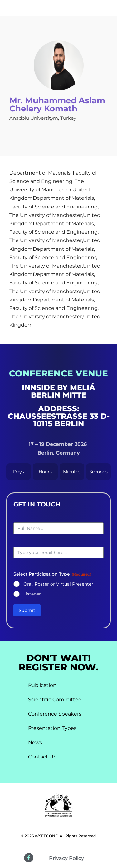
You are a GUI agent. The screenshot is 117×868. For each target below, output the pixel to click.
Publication (42, 685)
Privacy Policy (66, 858)
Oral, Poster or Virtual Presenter (58, 584)
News (35, 742)
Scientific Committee (55, 700)
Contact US (42, 757)
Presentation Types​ (52, 728)
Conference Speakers (55, 714)
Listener (32, 594)
